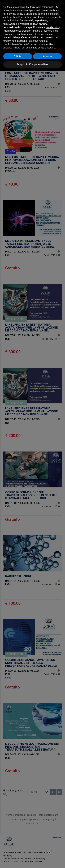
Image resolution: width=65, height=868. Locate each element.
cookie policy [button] (53, 27)
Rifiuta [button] (18, 56)
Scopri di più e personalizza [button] (32, 64)
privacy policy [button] (16, 14)
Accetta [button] (47, 56)
